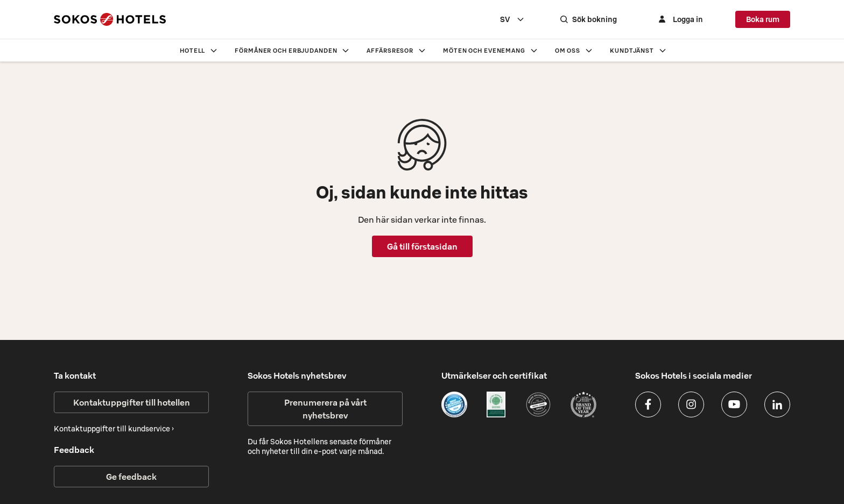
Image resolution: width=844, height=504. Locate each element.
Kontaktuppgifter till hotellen (132, 402)
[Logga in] (679, 19)
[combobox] (512, 19)
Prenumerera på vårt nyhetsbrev (325, 409)
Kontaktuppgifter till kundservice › (114, 429)
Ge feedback (131, 477)
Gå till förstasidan (422, 246)
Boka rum (763, 19)
